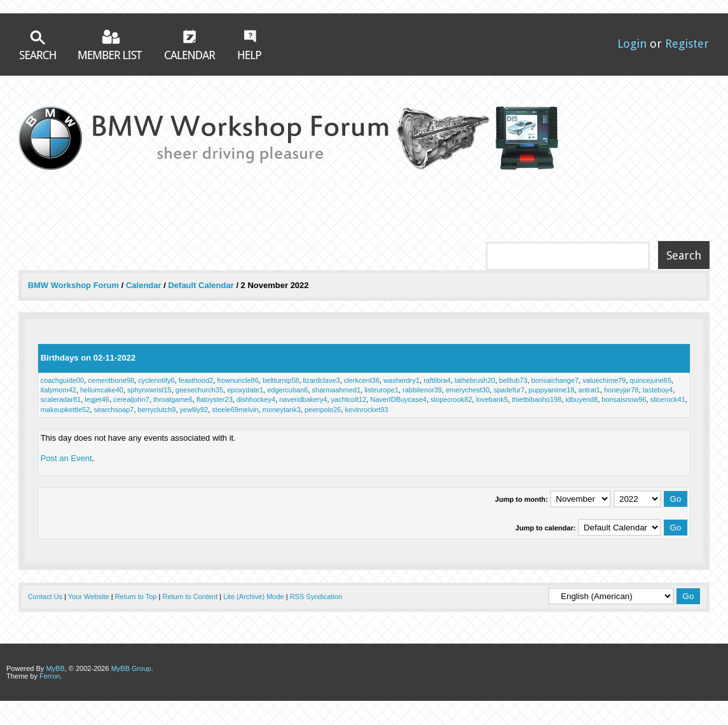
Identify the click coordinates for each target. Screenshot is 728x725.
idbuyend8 (581, 399)
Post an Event (66, 458)
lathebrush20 (475, 380)
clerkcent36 (362, 380)
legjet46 (97, 399)
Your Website (89, 597)
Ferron (50, 676)
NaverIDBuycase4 (398, 399)
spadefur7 (509, 390)
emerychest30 (468, 390)
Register (687, 44)
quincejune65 (650, 380)
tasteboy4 (658, 390)
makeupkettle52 (65, 410)
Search (38, 45)
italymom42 (58, 390)
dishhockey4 (256, 399)
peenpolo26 (323, 410)
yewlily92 (194, 410)
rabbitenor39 (422, 390)
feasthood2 (196, 380)
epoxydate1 (245, 390)
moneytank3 (282, 410)
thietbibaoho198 (537, 399)
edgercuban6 (287, 390)
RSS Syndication (316, 597)
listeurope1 (381, 390)
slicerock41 (668, 399)
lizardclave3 (322, 380)
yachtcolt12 (349, 399)
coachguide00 (63, 380)
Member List (110, 44)
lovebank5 (492, 399)
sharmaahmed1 (336, 390)
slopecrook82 (451, 399)
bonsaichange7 (555, 380)
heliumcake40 (102, 390)
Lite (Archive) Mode (253, 597)
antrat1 (589, 390)
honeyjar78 (621, 390)
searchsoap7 (113, 410)
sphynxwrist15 (149, 390)
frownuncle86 (237, 380)
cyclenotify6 (156, 380)
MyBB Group (131, 668)
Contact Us (45, 597)
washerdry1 (402, 380)
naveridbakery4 (303, 399)
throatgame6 (173, 399)
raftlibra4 (437, 380)
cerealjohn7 (131, 399)
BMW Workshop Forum (75, 285)
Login (632, 44)
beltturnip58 (281, 380)
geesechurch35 (199, 390)
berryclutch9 (157, 410)
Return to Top (136, 597)
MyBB (55, 668)
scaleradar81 (61, 399)
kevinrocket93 (367, 410)
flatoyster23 (215, 399)
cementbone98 (111, 380)
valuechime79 (604, 380)
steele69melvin (235, 410)
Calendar (190, 44)
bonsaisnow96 (624, 399)
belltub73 (513, 380)
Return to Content (190, 597)
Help (250, 45)
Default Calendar (201, 285)
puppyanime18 (551, 390)
